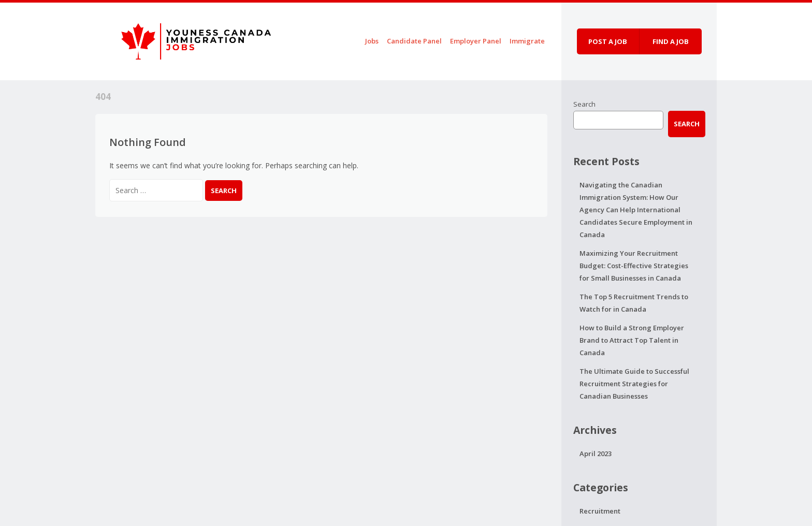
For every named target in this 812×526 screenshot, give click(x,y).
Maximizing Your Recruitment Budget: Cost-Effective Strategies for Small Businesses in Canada (634, 266)
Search (584, 104)
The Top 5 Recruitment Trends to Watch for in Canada (634, 303)
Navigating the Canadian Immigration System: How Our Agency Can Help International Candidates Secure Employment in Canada (636, 210)
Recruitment (600, 511)
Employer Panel (476, 41)
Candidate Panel (414, 41)
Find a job (671, 41)
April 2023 (596, 454)
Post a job (608, 41)
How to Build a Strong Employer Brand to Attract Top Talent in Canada (632, 340)
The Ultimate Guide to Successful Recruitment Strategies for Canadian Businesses (634, 384)
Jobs (372, 41)
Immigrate (527, 41)
